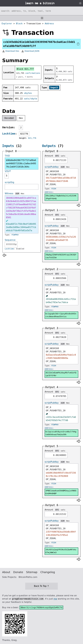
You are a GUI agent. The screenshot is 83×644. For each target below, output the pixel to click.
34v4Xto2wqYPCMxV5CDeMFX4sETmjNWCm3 (61, 551)
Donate (18, 572)
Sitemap (32, 572)
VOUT (8, 171)
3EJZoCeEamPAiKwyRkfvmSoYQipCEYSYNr (61, 374)
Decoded (9, 118)
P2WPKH (15, 235)
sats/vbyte (31, 99)
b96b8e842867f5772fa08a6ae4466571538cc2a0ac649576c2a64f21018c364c (21, 163)
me (55, 599)
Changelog (48, 572)
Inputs (8, 146)
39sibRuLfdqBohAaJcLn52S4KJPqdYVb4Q (61, 197)
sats (63, 156)
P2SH (54, 189)
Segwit (54, 88)
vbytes (28, 93)
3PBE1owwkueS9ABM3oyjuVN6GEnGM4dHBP (61, 492)
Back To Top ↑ (41, 586)
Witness (9, 193)
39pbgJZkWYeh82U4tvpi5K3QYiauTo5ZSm (61, 256)
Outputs (49, 146)
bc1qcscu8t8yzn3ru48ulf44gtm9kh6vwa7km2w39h (61, 433)
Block (19, 24)
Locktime (9, 134)
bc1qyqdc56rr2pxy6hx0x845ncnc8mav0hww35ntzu (61, 315)
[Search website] (41, 11)
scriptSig (9, 182)
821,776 (32, 138)
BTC (57, 156)
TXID (7, 156)
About (6, 572)
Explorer (7, 24)
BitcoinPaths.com (28, 577)
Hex (21, 118)
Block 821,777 (25, 69)
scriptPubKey (52, 167)
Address (49, 24)
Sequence (10, 240)
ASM (17, 194)
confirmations (33, 73)
